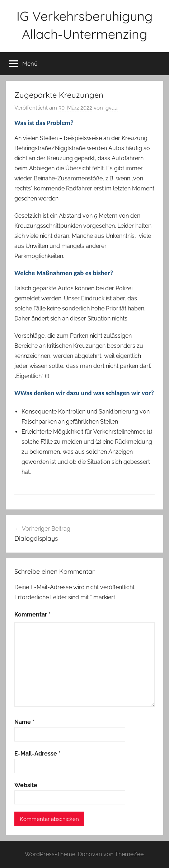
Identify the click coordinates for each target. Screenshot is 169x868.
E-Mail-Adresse (37, 754)
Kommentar (32, 615)
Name (24, 722)
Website (26, 785)
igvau (111, 108)
